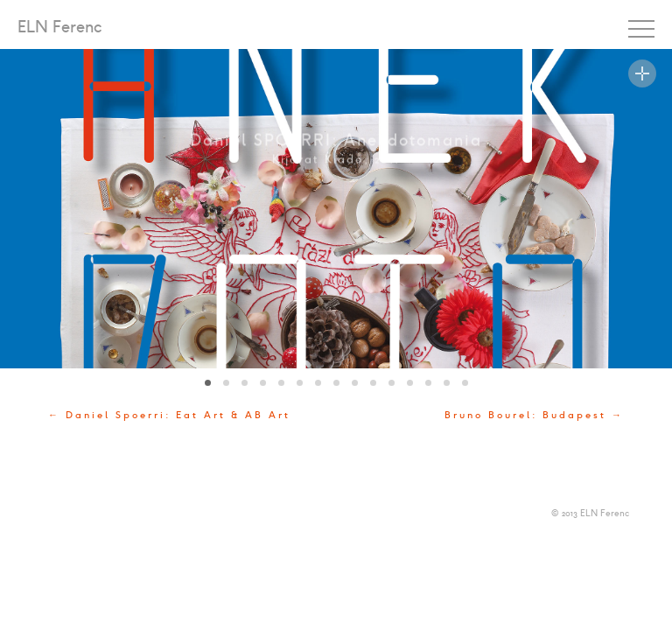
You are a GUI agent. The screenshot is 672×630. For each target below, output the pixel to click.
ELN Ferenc (60, 28)
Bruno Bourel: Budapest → (534, 416)
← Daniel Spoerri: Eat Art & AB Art (169, 416)
